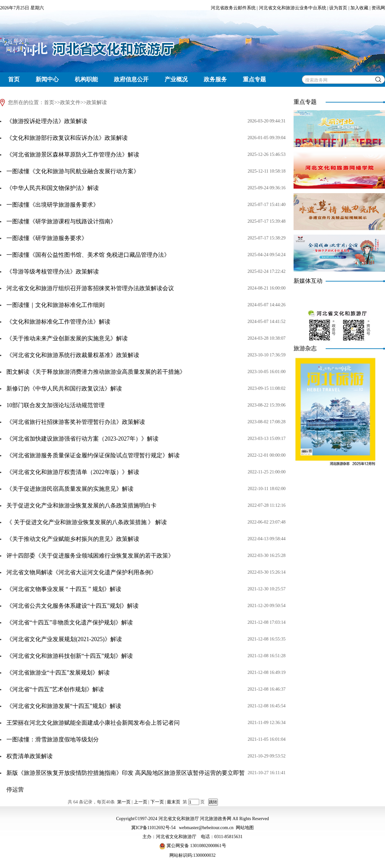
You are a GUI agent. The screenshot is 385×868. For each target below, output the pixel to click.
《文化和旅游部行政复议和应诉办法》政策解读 (67, 138)
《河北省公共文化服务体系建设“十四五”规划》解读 (73, 606)
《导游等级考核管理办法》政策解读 (53, 272)
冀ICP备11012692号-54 (153, 828)
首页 (14, 79)
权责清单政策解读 (30, 756)
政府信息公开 (131, 79)
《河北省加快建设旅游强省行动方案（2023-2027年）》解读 (82, 439)
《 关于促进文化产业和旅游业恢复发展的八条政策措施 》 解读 (87, 522)
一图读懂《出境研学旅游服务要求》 (53, 205)
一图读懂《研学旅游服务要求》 (47, 238)
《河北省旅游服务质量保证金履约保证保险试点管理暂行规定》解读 (93, 455)
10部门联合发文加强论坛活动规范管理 (56, 405)
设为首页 (338, 8)
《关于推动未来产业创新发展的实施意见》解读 (67, 338)
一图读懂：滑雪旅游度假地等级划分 (53, 739)
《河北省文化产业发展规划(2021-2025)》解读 (64, 639)
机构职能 (86, 79)
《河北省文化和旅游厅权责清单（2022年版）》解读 (73, 472)
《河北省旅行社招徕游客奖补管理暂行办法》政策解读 (76, 422)
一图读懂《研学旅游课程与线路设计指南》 (61, 221)
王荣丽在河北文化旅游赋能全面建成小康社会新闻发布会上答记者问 (93, 723)
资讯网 (378, 8)
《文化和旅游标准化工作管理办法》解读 (58, 322)
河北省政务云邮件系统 (233, 8)
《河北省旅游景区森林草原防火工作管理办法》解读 (73, 155)
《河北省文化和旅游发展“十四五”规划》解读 (64, 706)
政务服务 (215, 79)
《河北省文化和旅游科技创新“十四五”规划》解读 (70, 656)
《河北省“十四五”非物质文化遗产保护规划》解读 (70, 622)
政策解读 (97, 102)
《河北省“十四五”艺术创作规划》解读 (55, 689)
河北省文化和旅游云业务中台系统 (293, 8)
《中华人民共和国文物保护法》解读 (53, 188)
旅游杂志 (305, 348)
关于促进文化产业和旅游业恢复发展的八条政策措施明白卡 (81, 506)
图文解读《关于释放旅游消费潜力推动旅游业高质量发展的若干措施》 (96, 372)
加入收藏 (359, 8)
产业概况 (176, 79)
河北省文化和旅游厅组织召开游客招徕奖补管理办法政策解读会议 (90, 288)
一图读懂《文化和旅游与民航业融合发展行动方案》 (73, 171)
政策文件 (70, 102)
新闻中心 (47, 79)
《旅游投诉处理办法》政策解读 (47, 121)
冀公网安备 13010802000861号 (193, 846)
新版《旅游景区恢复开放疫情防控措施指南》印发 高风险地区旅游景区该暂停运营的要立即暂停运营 (126, 781)
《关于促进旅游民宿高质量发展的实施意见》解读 (70, 489)
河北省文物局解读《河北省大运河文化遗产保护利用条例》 (81, 572)
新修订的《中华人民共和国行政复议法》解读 (64, 389)
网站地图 (245, 828)
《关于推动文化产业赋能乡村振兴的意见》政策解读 (73, 539)
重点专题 (254, 79)
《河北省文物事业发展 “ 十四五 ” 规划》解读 (64, 589)
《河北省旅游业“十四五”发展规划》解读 (58, 673)
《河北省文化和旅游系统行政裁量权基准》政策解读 (73, 355)
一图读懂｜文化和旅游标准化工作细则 (56, 305)
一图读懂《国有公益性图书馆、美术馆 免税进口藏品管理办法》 (88, 255)
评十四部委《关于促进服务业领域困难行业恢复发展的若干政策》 (90, 556)
